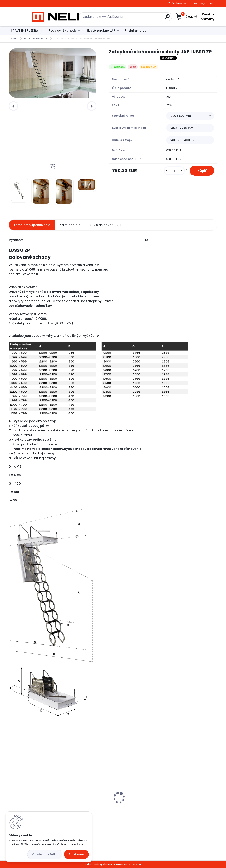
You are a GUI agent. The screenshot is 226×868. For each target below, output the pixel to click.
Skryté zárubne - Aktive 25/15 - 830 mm (111, 805)
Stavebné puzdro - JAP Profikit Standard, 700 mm (183, 806)
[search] (151, 18)
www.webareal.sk (129, 864)
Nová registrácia (203, 3)
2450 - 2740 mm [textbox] (181, 128)
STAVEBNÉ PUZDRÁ (25, 30)
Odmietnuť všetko (45, 854)
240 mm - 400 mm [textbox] (183, 140)
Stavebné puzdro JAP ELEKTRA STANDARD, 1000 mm (42, 806)
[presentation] (13, 106)
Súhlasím (76, 854)
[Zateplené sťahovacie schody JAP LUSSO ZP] (53, 73)
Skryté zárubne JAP (101, 30)
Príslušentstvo (135, 30)
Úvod (14, 39)
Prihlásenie (179, 3)
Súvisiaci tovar (105, 225)
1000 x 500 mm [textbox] (180, 116)
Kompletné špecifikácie (32, 225)
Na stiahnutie (70, 225)
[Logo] (32, 17)
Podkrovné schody (63, 30)
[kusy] (174, 171)
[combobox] (190, 116)
